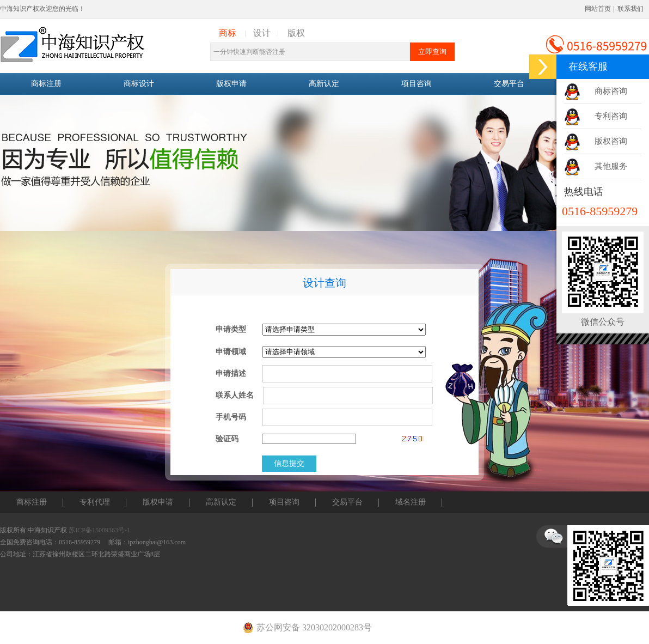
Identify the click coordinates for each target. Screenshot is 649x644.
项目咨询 (417, 84)
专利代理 (95, 502)
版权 (296, 33)
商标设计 (139, 84)
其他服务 (611, 166)
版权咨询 (611, 141)
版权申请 (231, 84)
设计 (262, 33)
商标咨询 (611, 91)
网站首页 (598, 9)
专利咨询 (611, 116)
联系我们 (630, 9)
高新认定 (324, 84)
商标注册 (46, 84)
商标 (228, 33)
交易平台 (509, 84)
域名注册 (411, 502)
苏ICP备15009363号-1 (99, 530)
